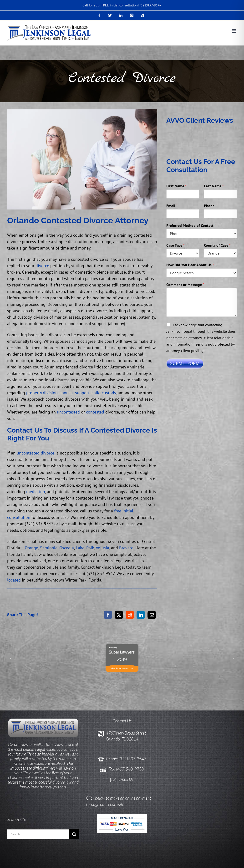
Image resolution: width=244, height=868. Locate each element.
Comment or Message (185, 285)
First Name (176, 186)
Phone (210, 206)
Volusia (102, 548)
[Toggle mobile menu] (234, 31)
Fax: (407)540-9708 (126, 746)
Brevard (126, 548)
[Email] (152, 615)
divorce (42, 266)
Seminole (49, 548)
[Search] (74, 811)
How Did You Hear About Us (190, 265)
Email (172, 206)
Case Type (175, 245)
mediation (36, 492)
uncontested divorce (36, 453)
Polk (90, 548)
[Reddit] (130, 615)
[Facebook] (108, 615)
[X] (119, 615)
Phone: (112, 735)
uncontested (68, 412)
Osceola (67, 548)
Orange (31, 548)
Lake (80, 548)
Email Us (126, 756)
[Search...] (38, 811)
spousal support (75, 393)
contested (95, 412)
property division (42, 393)
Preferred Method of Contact (191, 225)
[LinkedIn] (141, 615)
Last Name (214, 186)
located (14, 580)
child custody (104, 393)
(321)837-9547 (151, 5)
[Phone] (220, 214)
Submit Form (185, 363)
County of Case (217, 245)
